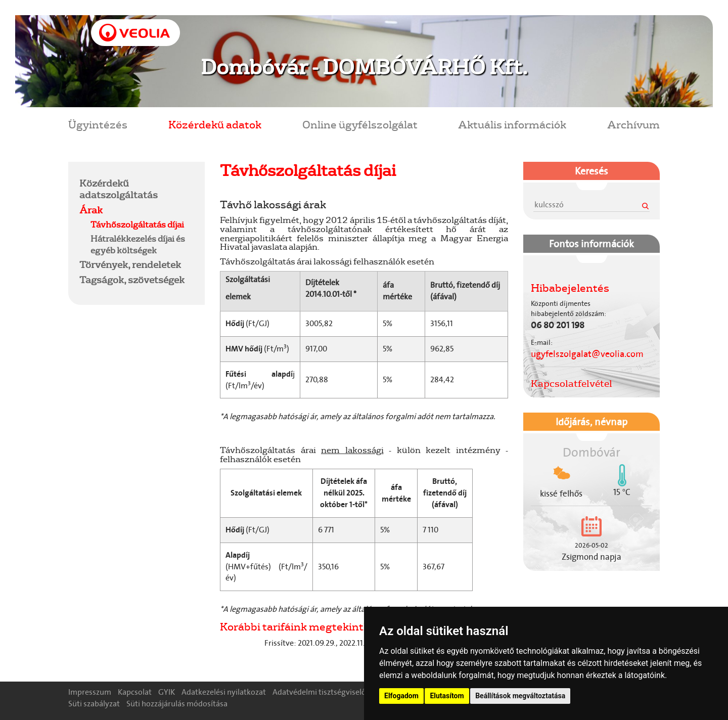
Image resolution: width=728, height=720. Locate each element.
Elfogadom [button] (401, 696)
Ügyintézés (98, 124)
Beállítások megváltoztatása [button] (520, 696)
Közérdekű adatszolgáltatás (119, 189)
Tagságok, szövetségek (132, 280)
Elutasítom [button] (447, 696)
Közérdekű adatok (215, 124)
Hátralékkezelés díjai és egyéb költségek (138, 244)
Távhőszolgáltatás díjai (137, 224)
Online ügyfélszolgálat (360, 124)
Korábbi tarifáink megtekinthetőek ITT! (322, 626)
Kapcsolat (135, 692)
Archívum (633, 124)
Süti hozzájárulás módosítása (177, 704)
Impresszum (90, 692)
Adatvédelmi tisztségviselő (319, 692)
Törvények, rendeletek (130, 264)
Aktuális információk (512, 124)
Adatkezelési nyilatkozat (224, 692)
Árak (91, 210)
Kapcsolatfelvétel (572, 383)
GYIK (167, 692)
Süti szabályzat (94, 704)
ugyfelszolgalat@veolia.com (587, 354)
